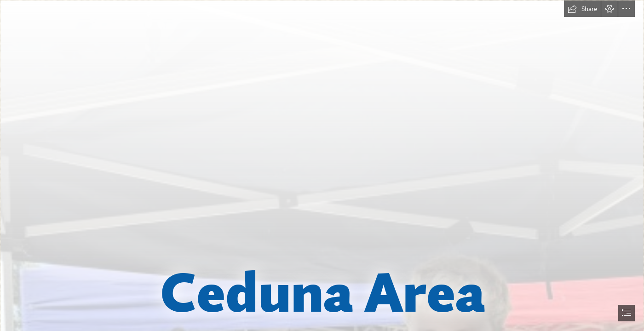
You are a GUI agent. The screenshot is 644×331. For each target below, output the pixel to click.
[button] (582, 9)
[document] (322, 165)
